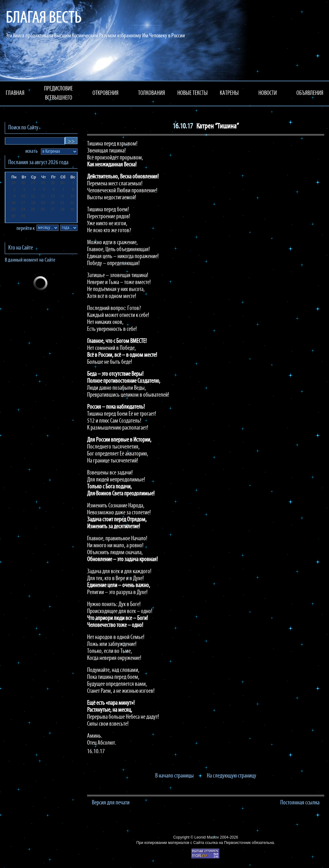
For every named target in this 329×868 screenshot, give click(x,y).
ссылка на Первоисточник (228, 843)
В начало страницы (174, 776)
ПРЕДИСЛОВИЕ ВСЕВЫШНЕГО (58, 93)
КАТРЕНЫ (229, 93)
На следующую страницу (231, 776)
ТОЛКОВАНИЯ (152, 93)
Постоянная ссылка (300, 803)
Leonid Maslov (207, 837)
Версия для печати (111, 803)
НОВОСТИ (268, 93)
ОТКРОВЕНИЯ (105, 93)
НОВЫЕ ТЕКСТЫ (193, 93)
